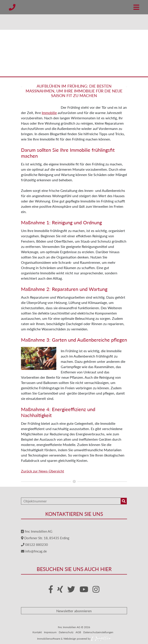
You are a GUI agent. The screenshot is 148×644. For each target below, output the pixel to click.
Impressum (50, 632)
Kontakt (37, 632)
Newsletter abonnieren (74, 611)
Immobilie (49, 113)
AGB (78, 632)
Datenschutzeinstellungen (98, 632)
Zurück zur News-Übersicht (43, 471)
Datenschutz (66, 632)
